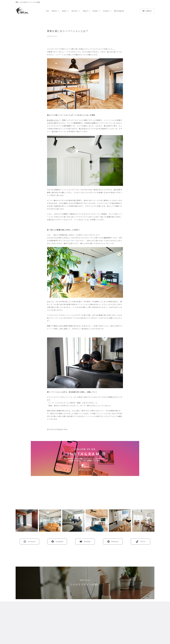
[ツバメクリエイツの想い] (85, 583)
